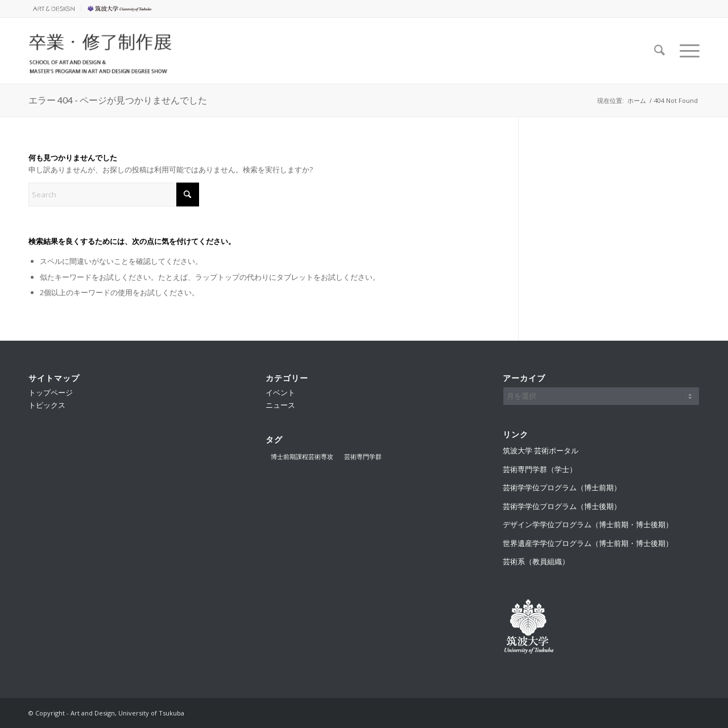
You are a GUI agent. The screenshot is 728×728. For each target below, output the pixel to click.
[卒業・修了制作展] (101, 51)
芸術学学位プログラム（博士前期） (562, 487)
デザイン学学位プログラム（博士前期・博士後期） (588, 524)
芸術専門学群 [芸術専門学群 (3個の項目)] (363, 456)
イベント (280, 392)
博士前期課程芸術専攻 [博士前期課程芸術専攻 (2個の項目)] (302, 456)
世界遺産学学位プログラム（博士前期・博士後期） (588, 543)
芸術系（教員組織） (536, 561)
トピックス (47, 405)
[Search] (659, 51)
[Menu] (686, 51)
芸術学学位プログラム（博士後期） (562, 506)
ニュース (280, 405)
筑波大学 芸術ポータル (541, 450)
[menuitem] (55, 9)
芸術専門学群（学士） (540, 469)
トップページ (51, 392)
